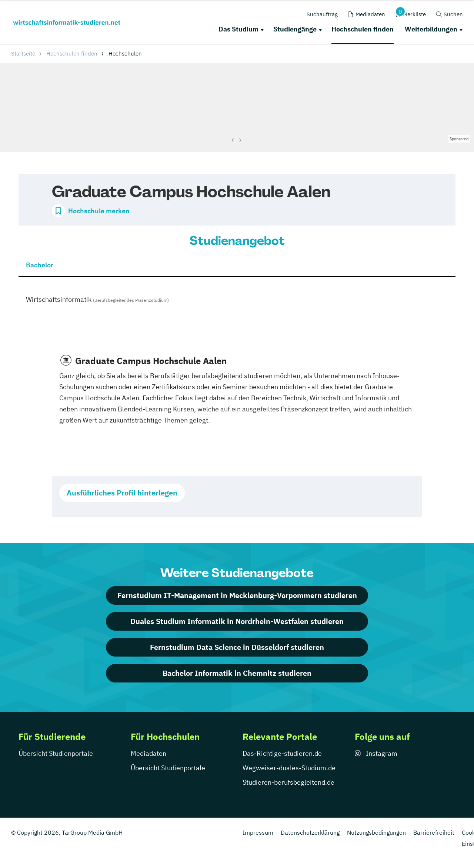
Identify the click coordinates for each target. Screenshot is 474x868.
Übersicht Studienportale (56, 753)
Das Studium (238, 29)
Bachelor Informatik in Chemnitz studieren (237, 673)
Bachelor (40, 265)
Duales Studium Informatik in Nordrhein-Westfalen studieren (237, 621)
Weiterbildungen (431, 29)
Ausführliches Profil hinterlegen (122, 493)
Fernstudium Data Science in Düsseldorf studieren (237, 647)
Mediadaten (148, 753)
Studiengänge (295, 29)
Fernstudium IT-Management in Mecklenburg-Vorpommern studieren (237, 595)
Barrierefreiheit (434, 832)
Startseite (23, 54)
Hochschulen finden (363, 29)
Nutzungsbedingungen (376, 832)
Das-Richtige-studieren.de (282, 753)
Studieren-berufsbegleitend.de (288, 782)
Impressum (258, 832)
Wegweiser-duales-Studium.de (289, 768)
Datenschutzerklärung (310, 832)
